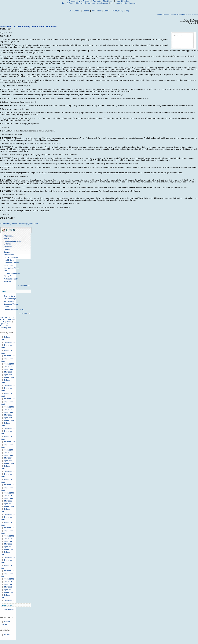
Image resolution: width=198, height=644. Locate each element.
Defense (7, 244)
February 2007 (6, 328)
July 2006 (8, 367)
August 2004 (9, 450)
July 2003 (8, 496)
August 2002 (9, 536)
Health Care (9, 260)
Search (107, 11)
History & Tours (67, 3)
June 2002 (8, 541)
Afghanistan (9, 236)
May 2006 (8, 372)
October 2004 (10, 442)
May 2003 (8, 501)
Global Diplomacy (11, 257)
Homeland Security (12, 263)
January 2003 (10, 514)
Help (127, 11)
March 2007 (5, 326)
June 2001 (8, 584)
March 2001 (9, 592)
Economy (8, 247)
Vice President (85, 1)
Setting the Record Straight (15, 309)
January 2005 (10, 428)
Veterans (8, 281)
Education (8, 249)
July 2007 (4, 317)
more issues (22, 286)
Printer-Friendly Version (167, 15)
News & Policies (122, 1)
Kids (77, 3)
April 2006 (8, 375)
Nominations (9, 610)
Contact (119, 3)
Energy (7, 252)
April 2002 (8, 547)
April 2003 (8, 504)
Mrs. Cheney (108, 1)
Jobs (113, 3)
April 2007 (4, 324)
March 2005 (9, 420)
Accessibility (97, 11)
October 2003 (10, 485)
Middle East (9, 276)
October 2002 (10, 528)
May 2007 (7, 321)
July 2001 (8, 582)
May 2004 (8, 458)
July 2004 (8, 453)
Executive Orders (11, 304)
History (7, 635)
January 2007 (10, 342)
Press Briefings (10, 299)
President (73, 1)
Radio (6, 307)
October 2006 (10, 356)
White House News (179, 36)
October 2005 (10, 399)
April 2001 (8, 590)
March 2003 (9, 506)
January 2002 (10, 557)
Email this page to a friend (188, 15)
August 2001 (9, 579)
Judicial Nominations (12, 273)
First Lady (97, 1)
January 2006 (10, 385)
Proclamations (10, 301)
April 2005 (8, 418)
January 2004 (10, 471)
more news (23, 313)
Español (86, 11)
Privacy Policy (117, 11)
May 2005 (8, 415)
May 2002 (8, 544)
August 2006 (9, 364)
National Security (11, 279)
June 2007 (12, 319)
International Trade (12, 268)
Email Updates (75, 11)
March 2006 (9, 377)
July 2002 (8, 539)
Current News (10, 296)
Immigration (9, 265)
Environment (9, 255)
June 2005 (8, 412)
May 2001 (8, 587)
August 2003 (9, 493)
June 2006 (8, 369)
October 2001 (10, 571)
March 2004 (9, 463)
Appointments (103, 3)
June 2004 (8, 455)
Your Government (88, 3)
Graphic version (131, 3)
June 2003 (8, 498)
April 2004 (8, 461)
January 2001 (10, 600)
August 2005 (9, 407)
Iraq (6, 271)
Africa (6, 238)
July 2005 (8, 410)
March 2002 (9, 549)
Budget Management (12, 241)
